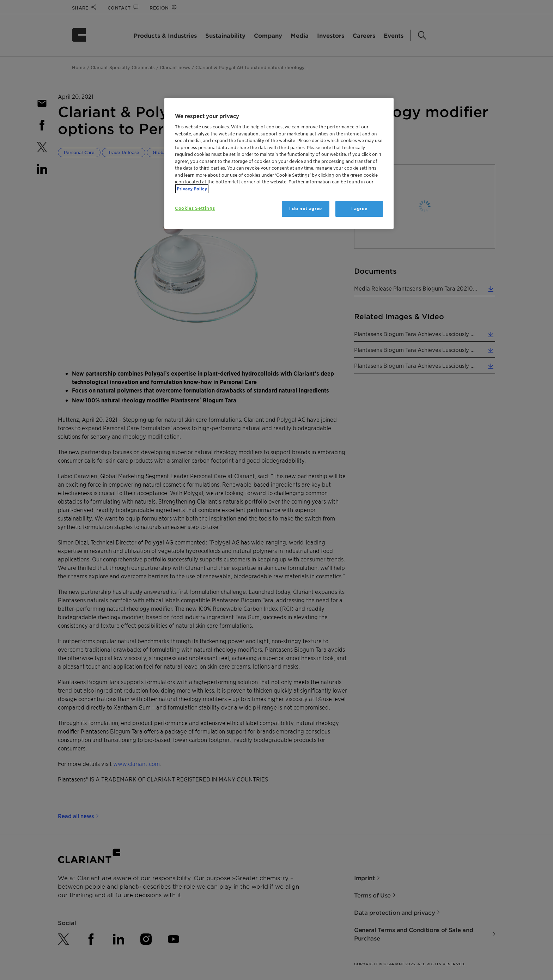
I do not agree (306, 209)
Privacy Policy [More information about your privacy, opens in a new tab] (192, 189)
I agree (359, 209)
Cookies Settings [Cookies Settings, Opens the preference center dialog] (195, 208)
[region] (279, 163)
